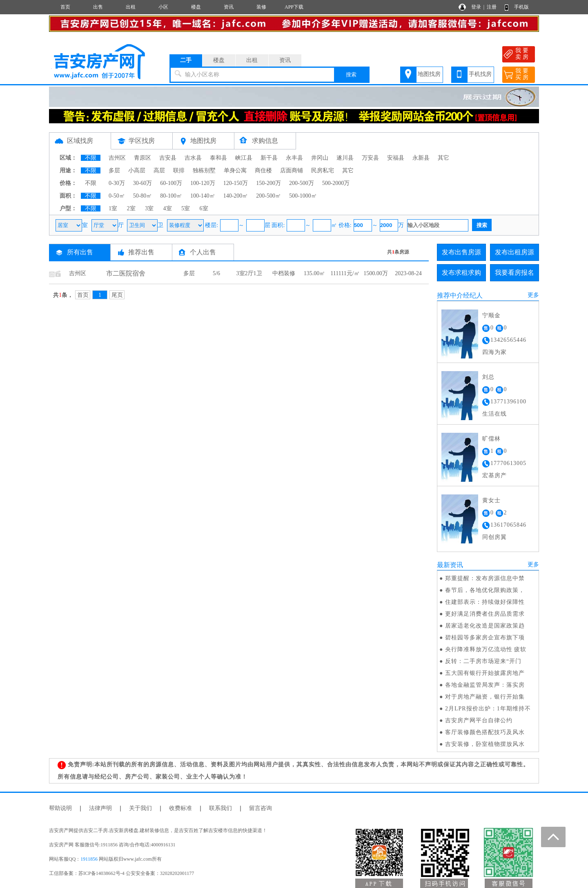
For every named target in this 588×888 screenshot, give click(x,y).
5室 (186, 208)
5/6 (216, 273)
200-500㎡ (268, 196)
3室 (149, 208)
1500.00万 (376, 273)
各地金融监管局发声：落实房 (485, 685)
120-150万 (236, 183)
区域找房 (80, 141)
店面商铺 (292, 170)
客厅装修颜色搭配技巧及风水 (485, 732)
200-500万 (302, 183)
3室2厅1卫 (249, 273)
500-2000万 (336, 183)
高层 (159, 170)
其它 (443, 158)
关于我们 (140, 808)
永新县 (421, 158)
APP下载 (294, 7)
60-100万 (171, 183)
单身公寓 (235, 170)
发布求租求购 (461, 273)
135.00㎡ (315, 273)
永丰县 (294, 158)
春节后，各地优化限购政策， (485, 590)
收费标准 (180, 808)
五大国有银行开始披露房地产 (485, 673)
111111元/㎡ (345, 273)
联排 (179, 170)
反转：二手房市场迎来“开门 (483, 661)
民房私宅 (323, 170)
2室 (131, 208)
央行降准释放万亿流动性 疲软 (486, 649)
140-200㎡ (236, 196)
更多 (533, 295)
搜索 (351, 75)
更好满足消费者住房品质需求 (485, 614)
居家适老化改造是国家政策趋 (485, 626)
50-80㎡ (143, 196)
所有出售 (80, 252)
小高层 (137, 170)
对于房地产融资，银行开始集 (485, 697)
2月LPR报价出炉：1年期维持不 (488, 709)
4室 (168, 208)
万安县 (370, 158)
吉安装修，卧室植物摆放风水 (485, 744)
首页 (65, 7)
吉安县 (168, 158)
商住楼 (263, 170)
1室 (113, 208)
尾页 (117, 295)
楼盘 (196, 7)
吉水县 (193, 158)
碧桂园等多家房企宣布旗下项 (485, 638)
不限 (91, 158)
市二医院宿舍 (126, 273)
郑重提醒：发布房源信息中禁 (485, 578)
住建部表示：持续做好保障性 (485, 602)
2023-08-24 (408, 273)
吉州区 (117, 158)
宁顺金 (491, 315)
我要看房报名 (514, 273)
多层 (114, 170)
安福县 (396, 158)
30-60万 (143, 183)
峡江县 (244, 158)
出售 (98, 7)
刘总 (488, 377)
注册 (492, 7)
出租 (131, 7)
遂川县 (345, 158)
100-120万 (203, 183)
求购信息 (265, 141)
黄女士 (491, 500)
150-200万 (268, 183)
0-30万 (117, 183)
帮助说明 (60, 808)
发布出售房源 (461, 252)
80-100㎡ (171, 196)
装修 (261, 7)
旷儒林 (491, 439)
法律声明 (100, 808)
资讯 (229, 7)
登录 (476, 7)
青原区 (143, 158)
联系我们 (220, 808)
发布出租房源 (514, 252)
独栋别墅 (204, 170)
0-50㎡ (117, 196)
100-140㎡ (203, 196)
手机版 (521, 7)
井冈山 (320, 158)
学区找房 (142, 141)
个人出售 (203, 252)
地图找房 (429, 74)
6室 (204, 208)
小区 (163, 7)
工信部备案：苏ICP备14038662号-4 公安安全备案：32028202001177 (121, 873)
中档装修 (284, 273)
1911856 (89, 859)
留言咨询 (261, 808)
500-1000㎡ (303, 196)
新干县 (269, 158)
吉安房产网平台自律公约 (479, 720)
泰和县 (218, 158)
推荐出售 (141, 252)
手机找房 (480, 74)
